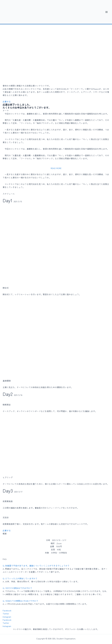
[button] (56, 168)
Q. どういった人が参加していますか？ (20, 578)
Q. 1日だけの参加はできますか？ (17, 588)
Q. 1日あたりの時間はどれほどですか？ (20, 601)
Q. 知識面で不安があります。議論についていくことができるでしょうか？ (36, 566)
